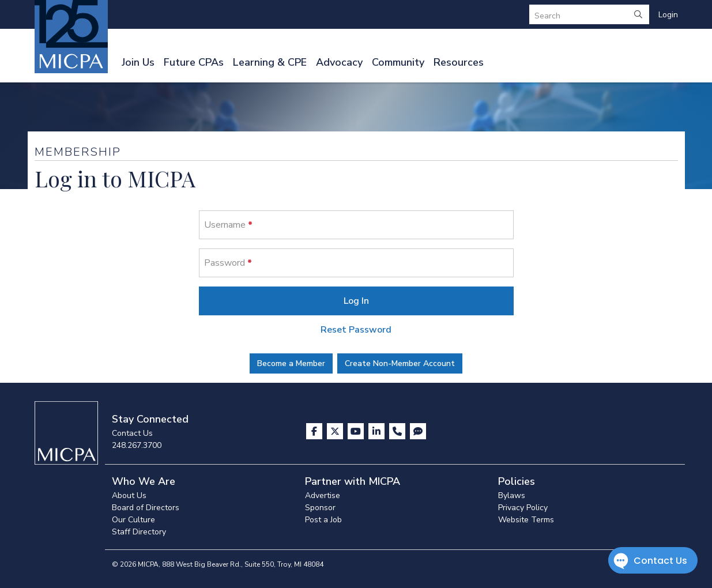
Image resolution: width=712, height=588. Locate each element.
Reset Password (356, 330)
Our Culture (133, 520)
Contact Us (132, 433)
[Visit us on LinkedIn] (378, 431)
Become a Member (291, 363)
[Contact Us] (398, 431)
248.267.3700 (137, 445)
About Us (129, 495)
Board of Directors (146, 508)
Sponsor (320, 508)
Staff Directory (139, 532)
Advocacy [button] (339, 62)
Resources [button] (459, 62)
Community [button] (398, 62)
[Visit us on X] (336, 431)
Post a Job (323, 520)
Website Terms (526, 520)
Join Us (138, 62)
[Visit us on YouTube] (357, 431)
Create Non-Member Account (400, 363)
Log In (356, 301)
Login (668, 15)
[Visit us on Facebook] (315, 431)
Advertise (323, 495)
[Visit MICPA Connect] (418, 431)
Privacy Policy (523, 508)
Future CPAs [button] (194, 62)
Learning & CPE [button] (270, 62)
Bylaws (512, 495)
